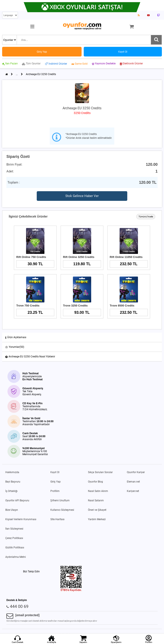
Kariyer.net (133, 491)
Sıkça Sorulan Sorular (100, 472)
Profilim (55, 491)
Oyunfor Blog (95, 482)
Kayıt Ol (55, 472)
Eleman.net (133, 482)
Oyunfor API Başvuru (17, 500)
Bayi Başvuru (13, 482)
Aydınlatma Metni (16, 557)
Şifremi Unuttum (60, 500)
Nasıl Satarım (96, 500)
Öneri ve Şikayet (97, 510)
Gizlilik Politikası (15, 548)
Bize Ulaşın (12, 510)
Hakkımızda (12, 472)
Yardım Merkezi (97, 519)
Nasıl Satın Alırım (98, 491)
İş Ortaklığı (11, 491)
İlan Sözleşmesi (14, 529)
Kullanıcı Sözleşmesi (62, 510)
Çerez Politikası (14, 538)
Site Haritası (57, 519)
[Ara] (156, 40)
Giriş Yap (56, 482)
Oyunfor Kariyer (136, 472)
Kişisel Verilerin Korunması (21, 519)
